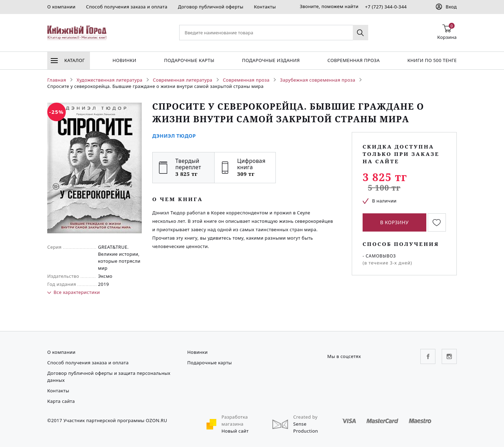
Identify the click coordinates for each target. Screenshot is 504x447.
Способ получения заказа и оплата (127, 7)
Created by (306, 417)
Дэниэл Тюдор (174, 136)
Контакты (265, 7)
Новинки (124, 60)
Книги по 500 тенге (432, 60)
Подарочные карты (189, 60)
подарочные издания (271, 60)
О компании (61, 7)
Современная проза (353, 60)
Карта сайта (61, 401)
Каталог (68, 60)
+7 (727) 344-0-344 (386, 7)
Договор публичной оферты (211, 7)
